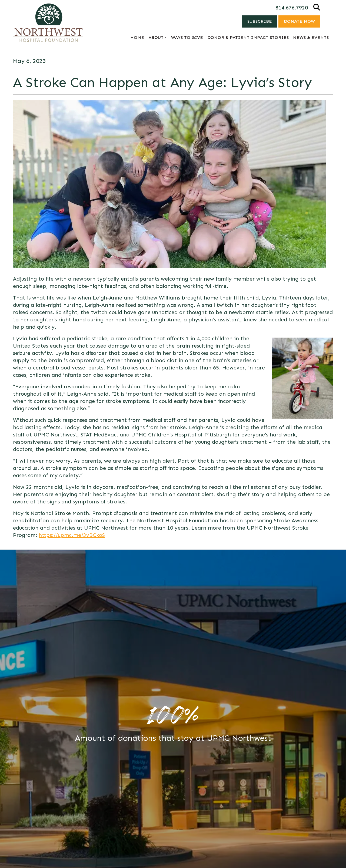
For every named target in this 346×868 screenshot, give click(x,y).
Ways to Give (187, 37)
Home (137, 37)
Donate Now (299, 21)
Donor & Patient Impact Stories (248, 37)
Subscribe (259, 21)
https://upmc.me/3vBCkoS (72, 535)
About (156, 37)
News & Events (311, 37)
